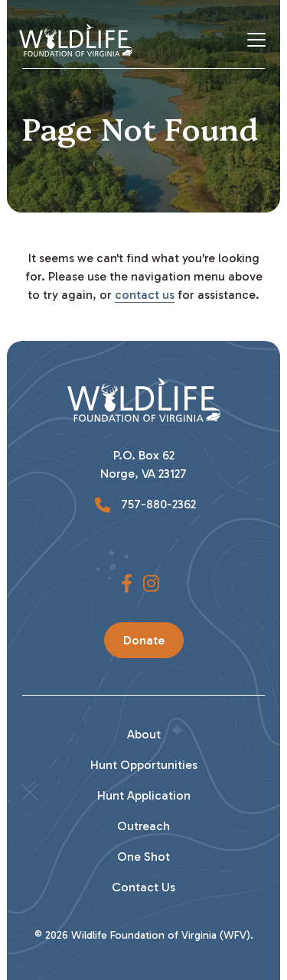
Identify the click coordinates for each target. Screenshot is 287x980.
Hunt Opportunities (144, 765)
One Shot (143, 857)
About (144, 734)
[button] (127, 584)
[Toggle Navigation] (263, 40)
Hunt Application (144, 795)
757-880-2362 (157, 504)
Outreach (143, 826)
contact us (145, 295)
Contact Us (143, 887)
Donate (144, 640)
